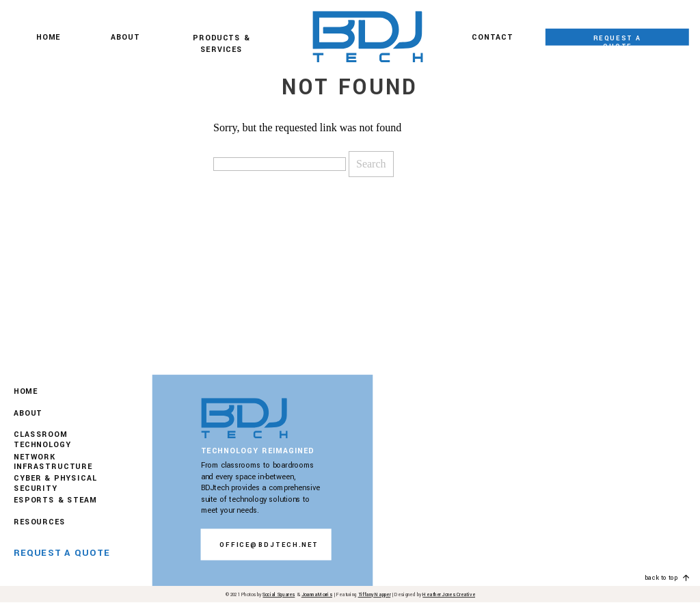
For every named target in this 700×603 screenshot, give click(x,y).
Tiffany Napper (375, 595)
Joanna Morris (317, 595)
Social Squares (279, 595)
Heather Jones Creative (449, 595)
